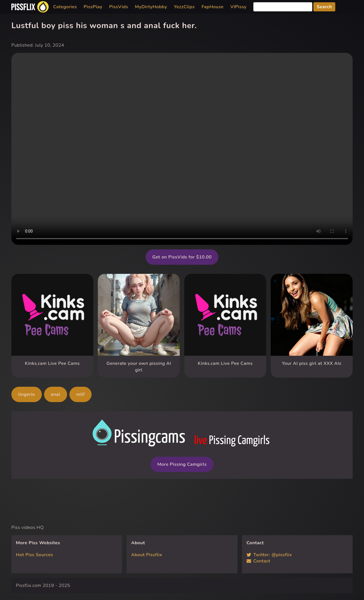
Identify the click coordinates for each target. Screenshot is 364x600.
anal (56, 394)
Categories (65, 7)
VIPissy (238, 7)
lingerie (27, 394)
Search (324, 7)
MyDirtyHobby (151, 7)
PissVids (119, 7)
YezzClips (184, 7)
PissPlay (93, 7)
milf (80, 394)
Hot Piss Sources (35, 555)
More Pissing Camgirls (182, 464)
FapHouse (213, 7)
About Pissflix (147, 555)
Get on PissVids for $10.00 (182, 257)
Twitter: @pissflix (269, 555)
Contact (258, 561)
